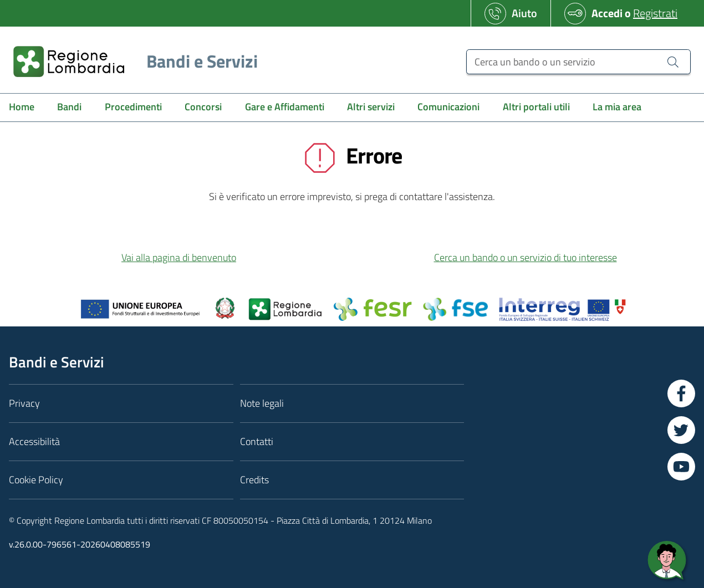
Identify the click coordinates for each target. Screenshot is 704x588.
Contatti (257, 441)
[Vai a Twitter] (681, 430)
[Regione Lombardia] (131, 61)
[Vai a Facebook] (681, 393)
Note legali (262, 403)
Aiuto (524, 13)
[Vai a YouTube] (681, 467)
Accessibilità (34, 441)
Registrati (655, 13)
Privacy (24, 403)
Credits (254, 480)
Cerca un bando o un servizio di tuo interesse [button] (526, 257)
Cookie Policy (36, 480)
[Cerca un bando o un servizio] (578, 62)
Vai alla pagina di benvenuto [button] (179, 257)
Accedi (607, 13)
